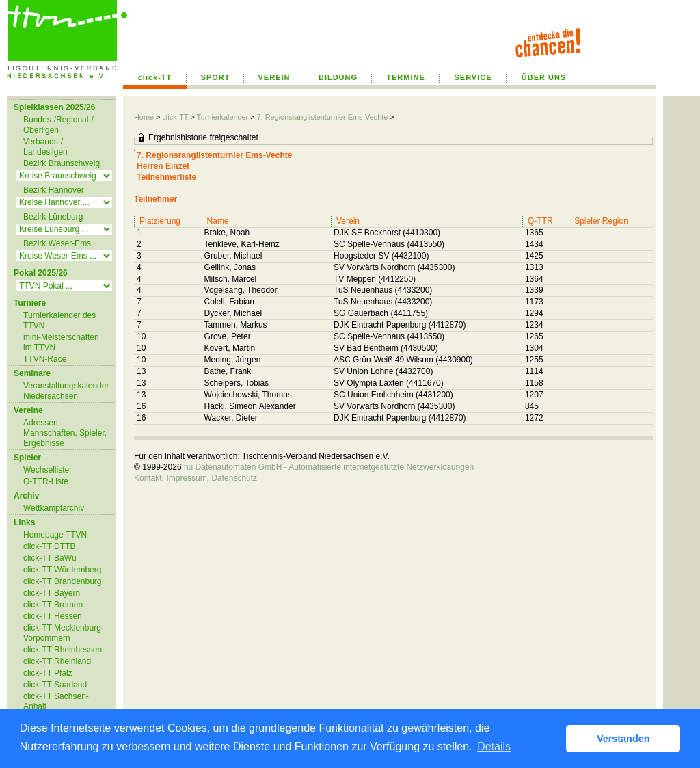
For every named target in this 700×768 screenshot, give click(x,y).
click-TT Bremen (53, 605)
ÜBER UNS (544, 77)
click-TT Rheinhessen (63, 650)
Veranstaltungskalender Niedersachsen (66, 391)
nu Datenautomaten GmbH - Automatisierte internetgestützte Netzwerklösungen (329, 467)
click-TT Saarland (55, 685)
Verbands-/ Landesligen (45, 147)
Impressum (186, 478)
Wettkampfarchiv (54, 508)
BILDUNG (338, 77)
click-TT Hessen (53, 616)
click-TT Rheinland (57, 661)
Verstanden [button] (623, 739)
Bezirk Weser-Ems (57, 243)
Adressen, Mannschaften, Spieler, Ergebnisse (65, 433)
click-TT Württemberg (62, 570)
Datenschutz (234, 478)
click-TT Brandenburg (63, 581)
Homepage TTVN (55, 535)
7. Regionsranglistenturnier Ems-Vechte (323, 117)
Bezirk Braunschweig (62, 163)
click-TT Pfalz (48, 673)
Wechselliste (46, 470)
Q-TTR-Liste (46, 481)
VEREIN (274, 77)
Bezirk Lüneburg (53, 217)
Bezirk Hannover (54, 190)
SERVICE (473, 77)
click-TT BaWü (50, 558)
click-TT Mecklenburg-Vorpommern (64, 633)
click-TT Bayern (52, 593)
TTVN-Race (45, 359)
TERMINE (406, 77)
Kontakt (148, 478)
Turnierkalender (222, 117)
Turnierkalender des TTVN (59, 320)
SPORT (216, 77)
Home (144, 117)
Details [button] (494, 746)
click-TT (155, 77)
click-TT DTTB (49, 546)
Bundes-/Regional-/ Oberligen (58, 125)
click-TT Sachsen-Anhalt (56, 701)
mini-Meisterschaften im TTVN (61, 342)
